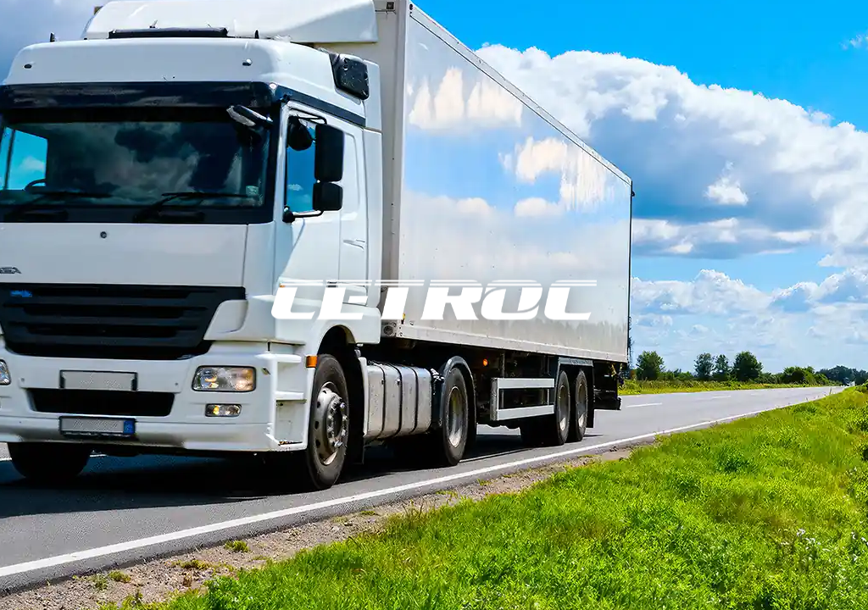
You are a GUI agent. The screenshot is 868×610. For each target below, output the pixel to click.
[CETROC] (434, 303)
